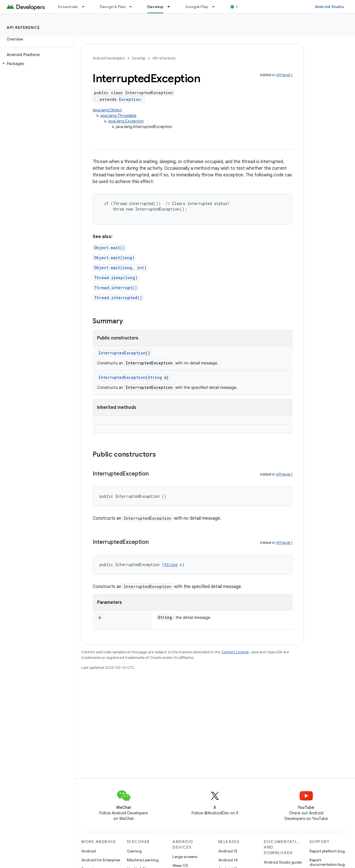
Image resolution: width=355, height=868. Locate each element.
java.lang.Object (107, 110)
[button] (36, 64)
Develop (139, 58)
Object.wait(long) (114, 258)
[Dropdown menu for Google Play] (216, 7)
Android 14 (228, 860)
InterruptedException (122, 353)
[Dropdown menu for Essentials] (86, 7)
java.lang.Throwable (118, 116)
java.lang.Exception (126, 121)
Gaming (134, 851)
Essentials (68, 7)
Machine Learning (143, 860)
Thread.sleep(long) (116, 278)
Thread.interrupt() (116, 288)
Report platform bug (327, 851)
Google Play (197, 7)
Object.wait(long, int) (120, 268)
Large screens (185, 857)
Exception (130, 99)
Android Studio (329, 7)
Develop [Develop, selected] (155, 7)
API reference (23, 27)
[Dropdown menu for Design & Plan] (133, 7)
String (155, 377)
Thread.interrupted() (118, 298)
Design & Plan (113, 7)
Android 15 (228, 851)
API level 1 (284, 75)
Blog (241, 7)
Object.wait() (109, 248)
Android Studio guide (283, 862)
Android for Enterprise (101, 860)
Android (88, 851)
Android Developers (109, 58)
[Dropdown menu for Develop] (171, 7)
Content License (235, 652)
